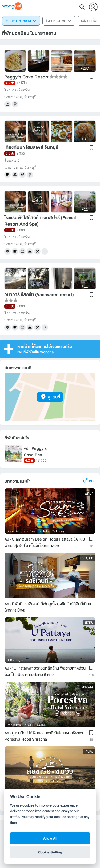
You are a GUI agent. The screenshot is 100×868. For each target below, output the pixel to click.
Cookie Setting (50, 852)
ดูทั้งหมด (89, 479)
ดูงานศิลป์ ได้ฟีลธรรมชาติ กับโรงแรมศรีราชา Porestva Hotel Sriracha (44, 734)
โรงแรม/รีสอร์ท (17, 90)
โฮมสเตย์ (12, 160)
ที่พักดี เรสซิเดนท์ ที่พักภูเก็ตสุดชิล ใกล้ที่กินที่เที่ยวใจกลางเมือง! (48, 605)
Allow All (50, 838)
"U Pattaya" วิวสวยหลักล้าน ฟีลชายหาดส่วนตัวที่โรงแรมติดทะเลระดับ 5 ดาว (45, 669)
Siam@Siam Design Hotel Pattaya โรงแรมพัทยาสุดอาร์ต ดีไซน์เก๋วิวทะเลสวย (45, 540)
